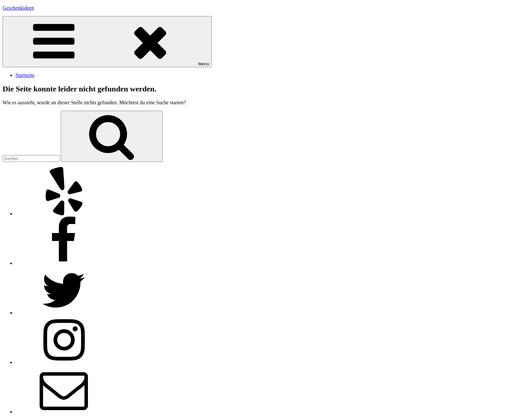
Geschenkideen (18, 8)
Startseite (25, 75)
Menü (107, 42)
